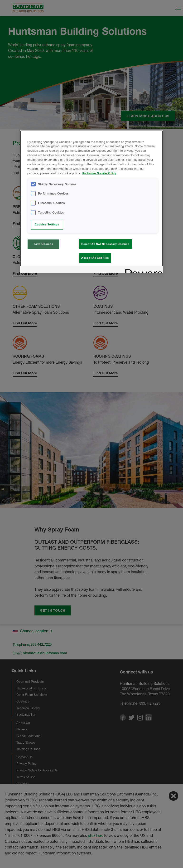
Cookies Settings (47, 224)
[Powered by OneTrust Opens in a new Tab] (142, 272)
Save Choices (43, 244)
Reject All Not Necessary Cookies (105, 244)
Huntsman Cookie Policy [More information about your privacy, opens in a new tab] (99, 173)
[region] (91, 203)
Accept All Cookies (95, 258)
